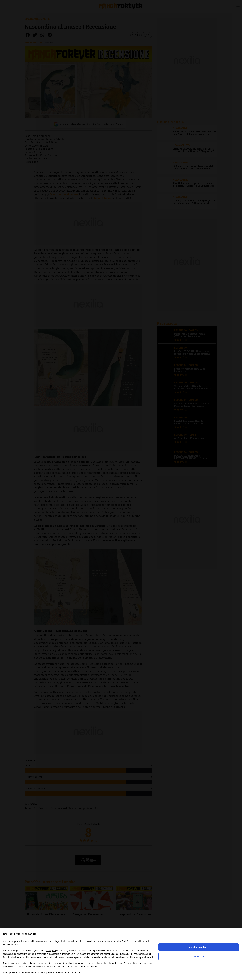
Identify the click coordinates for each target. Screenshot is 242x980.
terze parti (51, 951)
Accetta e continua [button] (199, 947)
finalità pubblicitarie (12, 957)
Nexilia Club (199, 956)
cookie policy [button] (10, 945)
